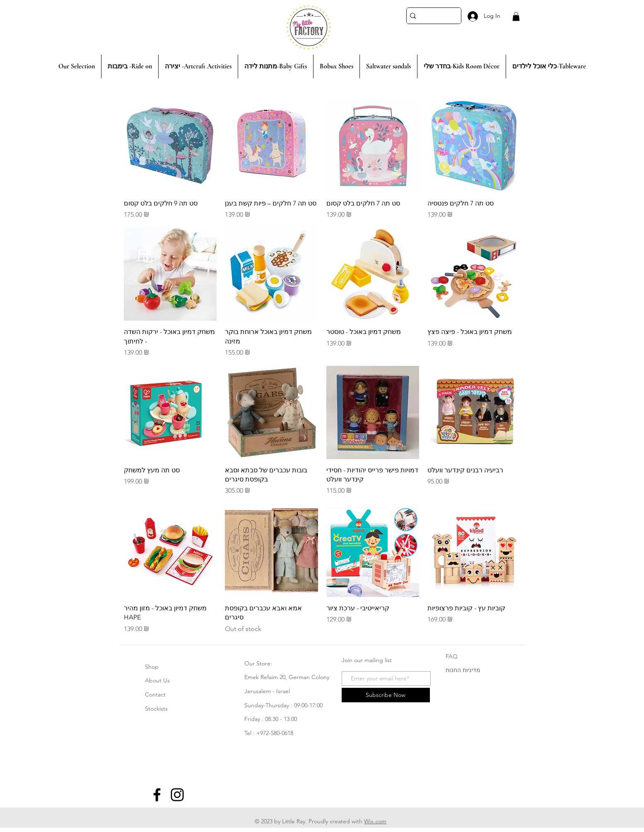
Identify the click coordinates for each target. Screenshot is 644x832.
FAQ (452, 656)
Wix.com (375, 821)
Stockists (156, 709)
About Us (157, 680)
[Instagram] (177, 795)
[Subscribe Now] (386, 695)
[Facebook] (157, 795)
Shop (152, 667)
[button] (516, 17)
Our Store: (258, 663)
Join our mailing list (367, 660)
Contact (155, 694)
